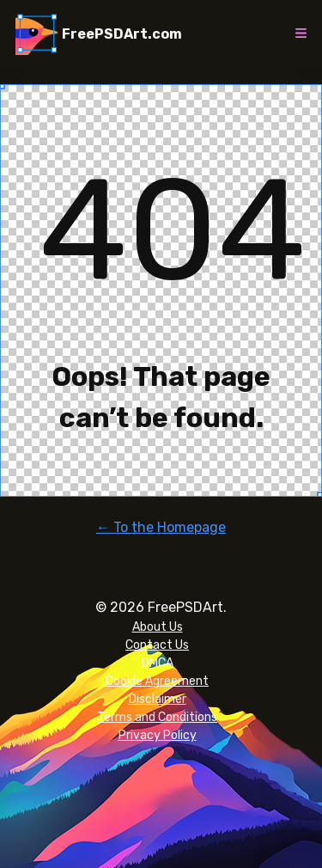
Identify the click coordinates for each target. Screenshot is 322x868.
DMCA (158, 663)
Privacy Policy (158, 735)
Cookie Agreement (157, 681)
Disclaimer (158, 699)
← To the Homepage (161, 527)
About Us (158, 627)
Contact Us (157, 645)
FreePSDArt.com (122, 34)
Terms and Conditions (157, 717)
